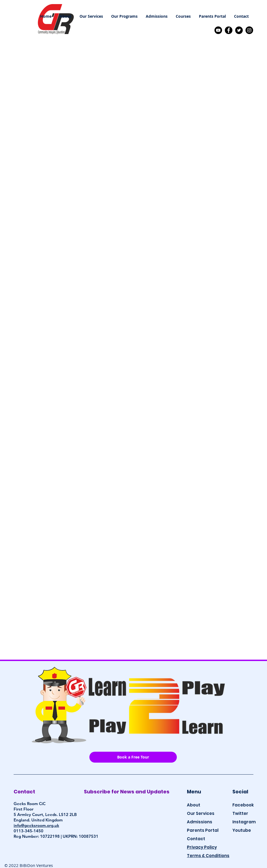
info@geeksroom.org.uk (36, 825)
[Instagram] (249, 30)
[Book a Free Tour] (133, 757)
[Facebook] (229, 30)
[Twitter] (239, 30)
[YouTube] (218, 30)
